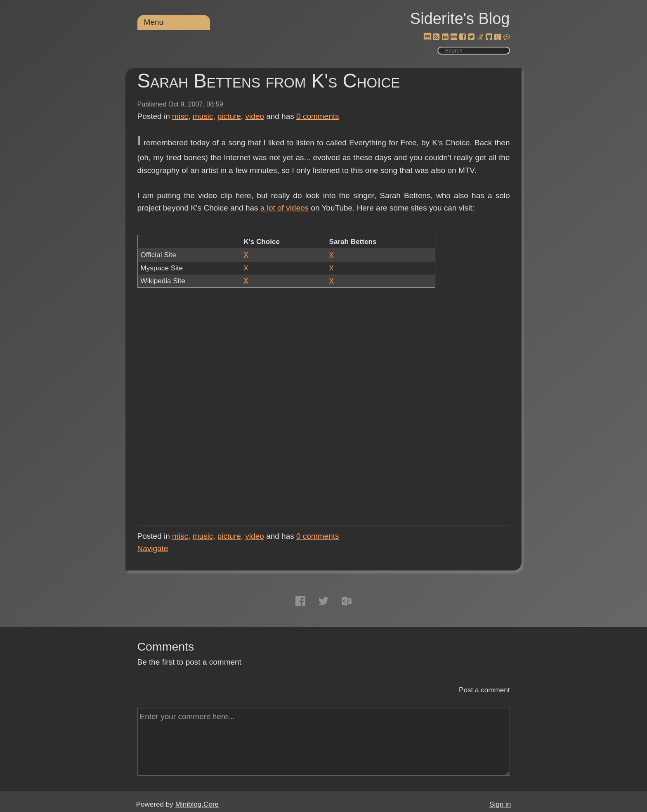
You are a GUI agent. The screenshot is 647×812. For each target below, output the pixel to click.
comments (318, 116)
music (203, 116)
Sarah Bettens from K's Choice (269, 81)
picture (229, 116)
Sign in (500, 804)
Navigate (153, 548)
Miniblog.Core (197, 804)
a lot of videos (285, 208)
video (254, 116)
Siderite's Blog (460, 19)
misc (180, 116)
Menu (154, 22)
